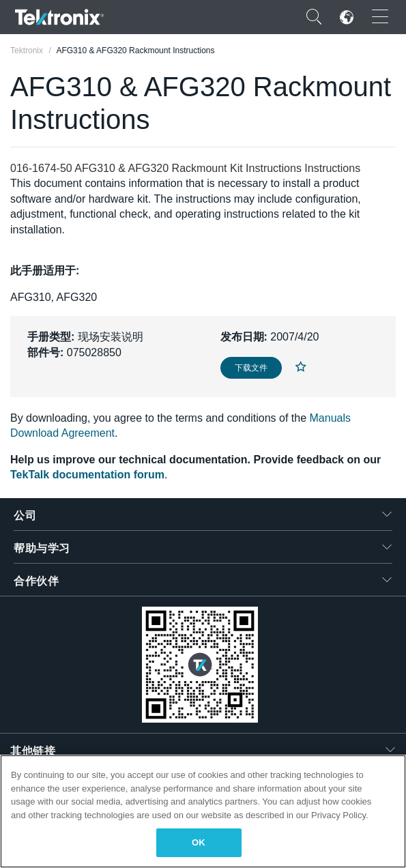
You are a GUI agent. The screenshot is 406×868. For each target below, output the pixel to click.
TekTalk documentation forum (87, 475)
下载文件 (251, 368)
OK (199, 842)
